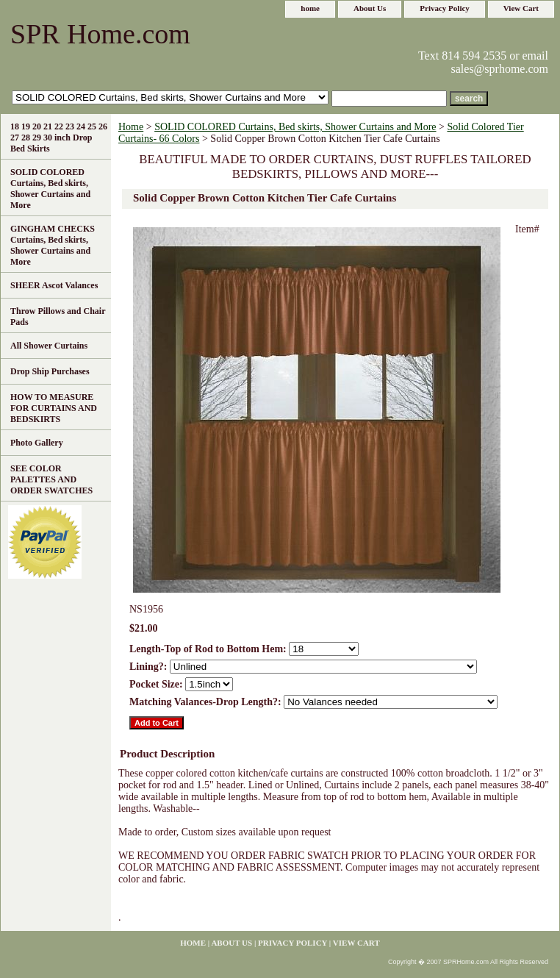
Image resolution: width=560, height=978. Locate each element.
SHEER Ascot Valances (54, 285)
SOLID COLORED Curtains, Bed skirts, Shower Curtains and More (295, 127)
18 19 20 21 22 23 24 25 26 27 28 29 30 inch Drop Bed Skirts (59, 138)
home (310, 8)
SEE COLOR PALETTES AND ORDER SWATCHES (51, 479)
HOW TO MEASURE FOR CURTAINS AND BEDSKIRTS (54, 408)
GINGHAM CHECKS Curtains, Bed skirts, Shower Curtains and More (53, 245)
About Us (370, 8)
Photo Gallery (37, 443)
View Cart (521, 8)
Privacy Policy (445, 8)
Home (131, 127)
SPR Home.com (100, 34)
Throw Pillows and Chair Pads (58, 317)
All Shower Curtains (49, 346)
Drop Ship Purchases (50, 371)
